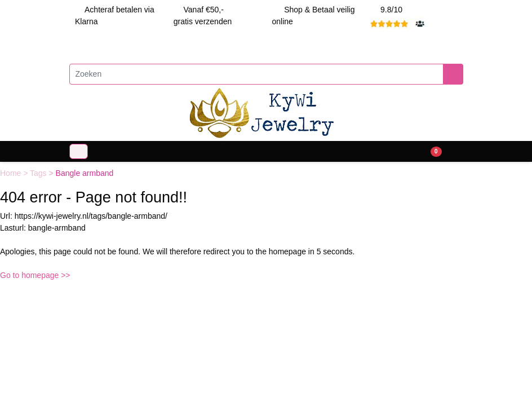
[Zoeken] (256, 74)
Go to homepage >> (35, 275)
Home (12, 173)
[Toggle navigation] (79, 151)
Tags (39, 173)
